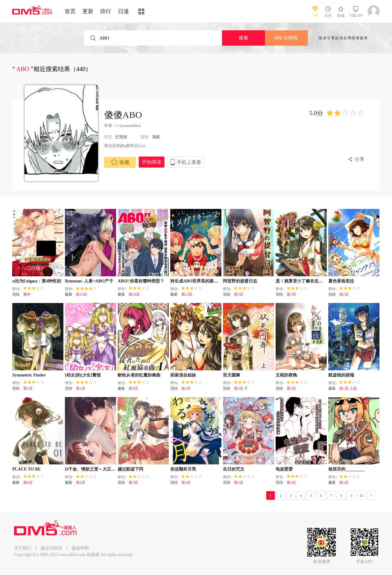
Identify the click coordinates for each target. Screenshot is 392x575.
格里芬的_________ (347, 469)
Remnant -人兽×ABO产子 (89, 281)
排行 (106, 11)
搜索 (243, 38)
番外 (27, 294)
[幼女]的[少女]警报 (83, 375)
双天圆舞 (232, 375)
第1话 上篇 (348, 388)
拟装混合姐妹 (183, 375)
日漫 (123, 11)
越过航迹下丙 (130, 469)
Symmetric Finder (29, 375)
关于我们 (23, 548)
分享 (360, 159)
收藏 (120, 162)
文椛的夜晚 (286, 375)
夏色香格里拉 (341, 281)
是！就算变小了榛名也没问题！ (306, 281)
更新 (88, 11)
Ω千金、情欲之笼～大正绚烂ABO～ (99, 469)
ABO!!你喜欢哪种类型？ (141, 281)
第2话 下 (241, 388)
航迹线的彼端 (341, 375)
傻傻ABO (123, 115)
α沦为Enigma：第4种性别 (37, 281)
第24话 (134, 294)
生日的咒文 (234, 469)
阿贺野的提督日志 (240, 281)
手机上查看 (189, 162)
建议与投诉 (51, 548)
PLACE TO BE (26, 469)
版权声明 (80, 548)
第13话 (81, 294)
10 (362, 496)
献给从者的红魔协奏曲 (139, 375)
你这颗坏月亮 (183, 469)
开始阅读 (152, 162)
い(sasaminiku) (128, 125)
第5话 (28, 482)
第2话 (133, 388)
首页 (70, 11)
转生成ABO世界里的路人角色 (198, 281)
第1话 (239, 294)
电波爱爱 (284, 469)
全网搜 (286, 38)
